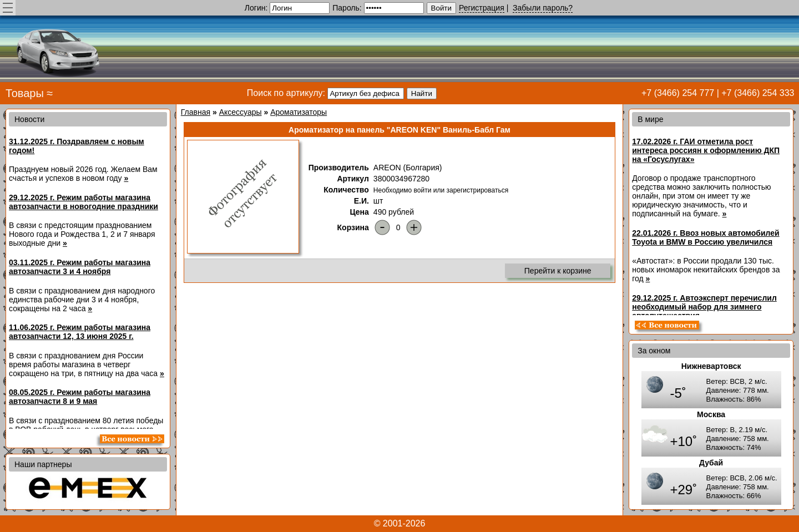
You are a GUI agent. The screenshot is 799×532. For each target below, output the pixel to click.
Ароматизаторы (299, 112)
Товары (25, 93)
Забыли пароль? (543, 8)
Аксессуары (241, 112)
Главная (196, 112)
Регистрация (482, 8)
